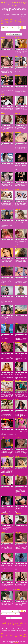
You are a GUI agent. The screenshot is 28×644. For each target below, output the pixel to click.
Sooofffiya (3, 323)
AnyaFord (3, 418)
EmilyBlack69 (18, 190)
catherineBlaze (4, 495)
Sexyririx (3, 38)
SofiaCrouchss (4, 190)
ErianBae (3, 152)
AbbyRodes (3, 95)
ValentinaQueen (18, 57)
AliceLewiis (17, 152)
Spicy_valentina (5, 75)
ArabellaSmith (4, 342)
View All (4, 27)
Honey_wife (17, 342)
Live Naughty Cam (20, 21)
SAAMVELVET (4, 114)
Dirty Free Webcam (11, 21)
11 (10, 30)
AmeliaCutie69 (4, 552)
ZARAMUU (3, 533)
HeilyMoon (17, 399)
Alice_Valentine (18, 361)
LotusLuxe (3, 475)
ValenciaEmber (18, 495)
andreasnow (18, 209)
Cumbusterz (18, 304)
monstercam (18, 514)
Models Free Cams (7, 21)
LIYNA (16, 475)
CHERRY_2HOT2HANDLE (7, 132)
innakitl (16, 95)
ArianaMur (17, 590)
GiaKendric (17, 38)
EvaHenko (17, 75)
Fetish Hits (16, 642)
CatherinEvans (18, 571)
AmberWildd (18, 381)
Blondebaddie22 (19, 418)
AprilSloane (17, 114)
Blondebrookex (4, 228)
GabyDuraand (4, 304)
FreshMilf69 (3, 361)
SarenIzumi (17, 266)
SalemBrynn (18, 132)
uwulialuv (17, 552)
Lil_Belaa (17, 323)
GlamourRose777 (19, 228)
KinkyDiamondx (5, 438)
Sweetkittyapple (18, 438)
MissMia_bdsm (4, 57)
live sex (19, 625)
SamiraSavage (18, 285)
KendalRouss (4, 399)
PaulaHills (3, 381)
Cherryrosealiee (18, 247)
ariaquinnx (17, 171)
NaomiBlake (4, 285)
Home (8, 34)
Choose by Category (16, 34)
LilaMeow (17, 457)
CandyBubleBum (5, 457)
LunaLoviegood (4, 590)
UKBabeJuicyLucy (5, 266)
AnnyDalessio (4, 571)
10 (7, 30)
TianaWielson (18, 533)
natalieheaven (4, 247)
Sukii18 (2, 171)
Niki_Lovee (3, 209)
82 (16, 30)
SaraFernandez (4, 514)
